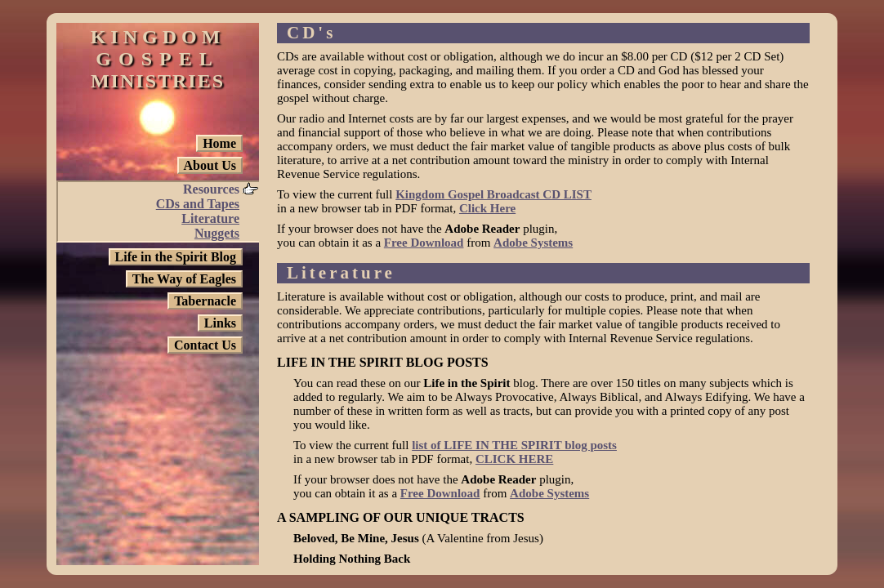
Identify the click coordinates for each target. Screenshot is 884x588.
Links (220, 323)
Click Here (487, 208)
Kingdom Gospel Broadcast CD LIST (493, 194)
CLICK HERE (514, 459)
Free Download (424, 243)
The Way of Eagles (184, 279)
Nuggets (217, 233)
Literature (210, 218)
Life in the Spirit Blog (176, 257)
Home (219, 143)
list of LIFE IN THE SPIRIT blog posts (514, 445)
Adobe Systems (533, 243)
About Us (210, 165)
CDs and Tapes (198, 204)
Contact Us (205, 345)
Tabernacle (205, 301)
